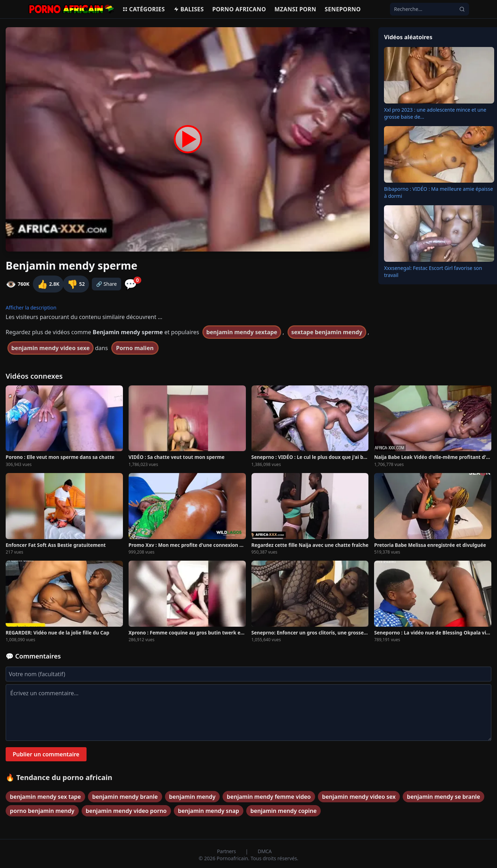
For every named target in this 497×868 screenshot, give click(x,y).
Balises (189, 9)
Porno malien (135, 348)
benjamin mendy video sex (359, 797)
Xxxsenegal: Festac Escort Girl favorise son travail (433, 271)
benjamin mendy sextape (242, 332)
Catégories (144, 9)
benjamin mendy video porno (126, 811)
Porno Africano (239, 9)
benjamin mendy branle (125, 797)
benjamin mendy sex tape (45, 797)
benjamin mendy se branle (443, 797)
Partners (227, 851)
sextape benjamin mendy (327, 332)
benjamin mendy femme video (269, 797)
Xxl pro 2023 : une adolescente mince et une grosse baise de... (435, 113)
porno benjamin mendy (42, 811)
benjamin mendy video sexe (51, 348)
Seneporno (343, 9)
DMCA (265, 851)
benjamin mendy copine (284, 811)
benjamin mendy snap (209, 811)
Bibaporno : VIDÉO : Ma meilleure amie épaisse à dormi (438, 192)
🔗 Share (106, 284)
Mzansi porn (295, 9)
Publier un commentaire (46, 754)
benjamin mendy (192, 797)
